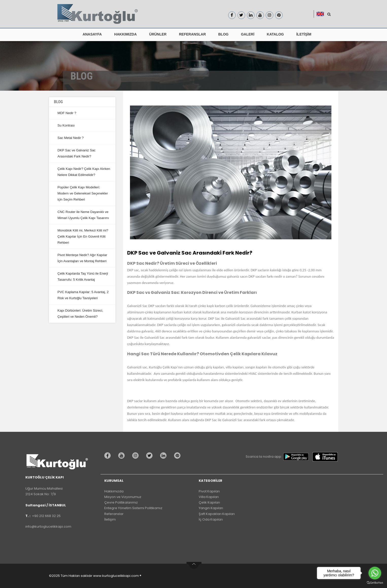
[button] (322, 14)
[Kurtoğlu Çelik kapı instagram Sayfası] (137, 456)
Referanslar (114, 514)
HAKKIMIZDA (125, 34)
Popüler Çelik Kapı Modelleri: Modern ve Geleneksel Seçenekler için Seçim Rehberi (83, 193)
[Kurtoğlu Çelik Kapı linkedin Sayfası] (251, 15)
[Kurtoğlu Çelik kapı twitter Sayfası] (151, 456)
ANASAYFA (92, 34)
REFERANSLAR (192, 34)
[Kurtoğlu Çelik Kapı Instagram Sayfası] (270, 15)
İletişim (110, 519)
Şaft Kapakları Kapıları (217, 514)
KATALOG (275, 34)
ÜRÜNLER (158, 34)
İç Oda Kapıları (211, 519)
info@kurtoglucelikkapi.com (48, 527)
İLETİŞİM (304, 34)
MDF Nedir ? (67, 113)
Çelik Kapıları (209, 502)
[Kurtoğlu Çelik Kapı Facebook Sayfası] (232, 15)
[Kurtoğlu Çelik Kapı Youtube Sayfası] (260, 15)
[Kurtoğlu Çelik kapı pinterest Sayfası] (179, 456)
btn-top (194, 565)
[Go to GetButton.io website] (375, 583)
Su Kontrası (66, 125)
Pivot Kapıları (209, 491)
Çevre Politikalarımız (121, 502)
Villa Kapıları (209, 497)
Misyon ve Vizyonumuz (123, 497)
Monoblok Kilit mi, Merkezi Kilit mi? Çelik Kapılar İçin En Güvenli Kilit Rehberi (83, 236)
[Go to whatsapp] (375, 573)
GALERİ (248, 34)
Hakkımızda (114, 491)
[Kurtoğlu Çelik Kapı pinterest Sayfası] (279, 15)
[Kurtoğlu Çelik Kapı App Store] (326, 457)
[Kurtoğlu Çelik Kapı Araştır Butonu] (329, 14)
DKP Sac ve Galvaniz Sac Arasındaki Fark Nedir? (190, 253)
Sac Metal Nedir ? (71, 138)
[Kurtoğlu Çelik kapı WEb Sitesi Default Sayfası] (59, 463)
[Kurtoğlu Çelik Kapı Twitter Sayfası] (241, 15)
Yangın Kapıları (211, 508)
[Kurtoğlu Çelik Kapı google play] (297, 457)
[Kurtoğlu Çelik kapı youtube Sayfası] (123, 456)
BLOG (223, 34)
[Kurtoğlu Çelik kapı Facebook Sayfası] (109, 456)
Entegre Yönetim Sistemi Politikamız (133, 508)
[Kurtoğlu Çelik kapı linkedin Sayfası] (165, 456)
